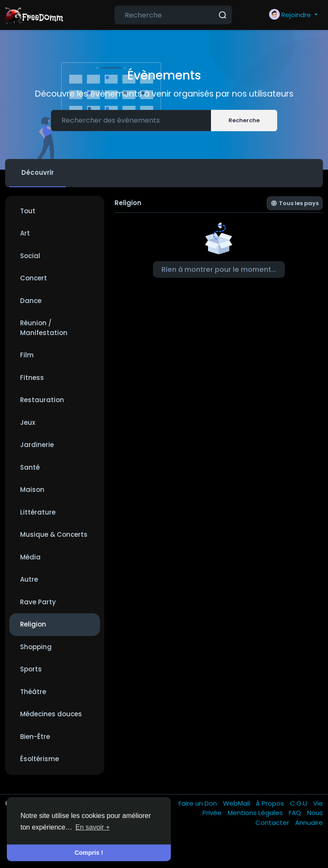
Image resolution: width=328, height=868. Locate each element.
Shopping (36, 647)
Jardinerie (37, 445)
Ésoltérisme (40, 759)
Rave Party (38, 602)
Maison (32, 490)
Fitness (32, 378)
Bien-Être (35, 737)
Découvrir (38, 172)
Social (30, 256)
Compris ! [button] (89, 853)
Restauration (42, 400)
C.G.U (299, 803)
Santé (30, 467)
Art (25, 233)
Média (30, 557)
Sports (31, 669)
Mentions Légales (256, 813)
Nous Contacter (289, 818)
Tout (28, 211)
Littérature (38, 512)
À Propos (271, 803)
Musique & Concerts (54, 534)
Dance (31, 301)
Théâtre (33, 692)
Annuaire (309, 822)
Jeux (28, 422)
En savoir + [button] (93, 827)
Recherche (244, 120)
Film (27, 355)
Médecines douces (51, 714)
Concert (34, 278)
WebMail (237, 803)
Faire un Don (199, 803)
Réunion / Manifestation (44, 328)
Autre (29, 579)
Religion (33, 624)
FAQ (296, 813)
